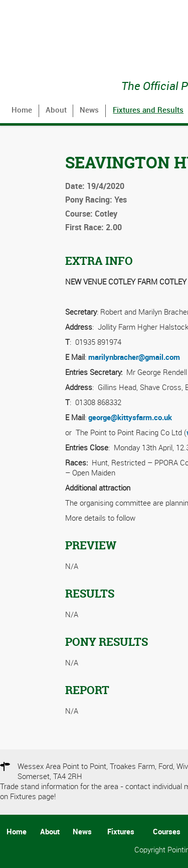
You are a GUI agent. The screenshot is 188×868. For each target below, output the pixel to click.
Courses (167, 832)
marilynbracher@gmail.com (134, 358)
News (89, 111)
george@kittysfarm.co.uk (130, 418)
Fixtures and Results (148, 111)
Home (22, 111)
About (56, 111)
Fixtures (121, 832)
